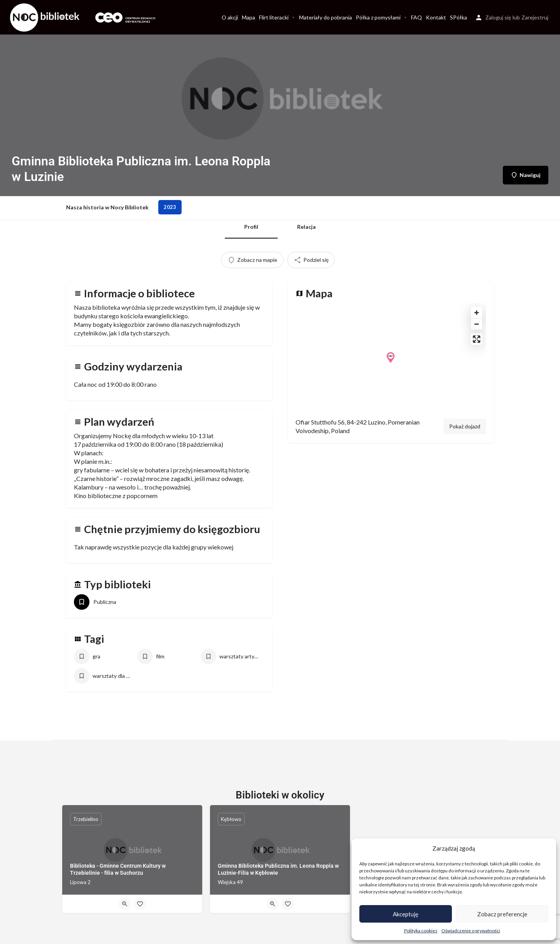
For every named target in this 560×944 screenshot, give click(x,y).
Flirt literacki (274, 17)
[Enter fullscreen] (477, 339)
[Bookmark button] (140, 904)
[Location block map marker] (391, 358)
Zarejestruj (535, 17)
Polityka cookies (421, 931)
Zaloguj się (498, 17)
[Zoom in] (477, 313)
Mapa (248, 17)
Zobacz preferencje (502, 914)
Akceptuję (406, 914)
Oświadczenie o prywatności (471, 931)
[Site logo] (46, 17)
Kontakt (436, 17)
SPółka (458, 17)
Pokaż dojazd (465, 426)
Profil (251, 227)
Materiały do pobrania (325, 17)
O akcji (230, 17)
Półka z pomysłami (378, 17)
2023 (170, 207)
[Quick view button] (125, 904)
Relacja (306, 227)
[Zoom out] (477, 324)
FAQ (416, 17)
